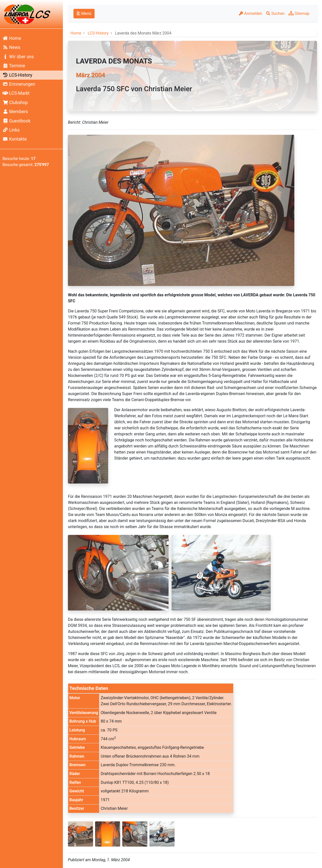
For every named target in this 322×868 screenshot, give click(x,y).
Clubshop (15, 103)
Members (15, 112)
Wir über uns (18, 57)
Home (12, 38)
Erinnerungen (19, 84)
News (11, 47)
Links (11, 130)
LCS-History (17, 75)
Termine (14, 66)
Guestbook (16, 121)
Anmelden (251, 13)
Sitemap (299, 13)
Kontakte (15, 139)
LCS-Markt (16, 93)
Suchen (275, 13)
